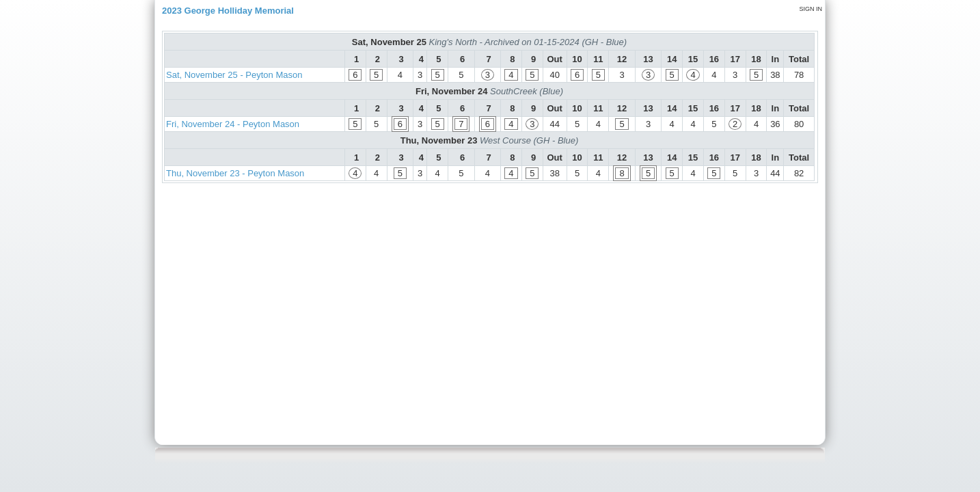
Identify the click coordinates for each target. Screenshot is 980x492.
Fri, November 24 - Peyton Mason (233, 124)
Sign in (811, 9)
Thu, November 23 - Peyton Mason (235, 173)
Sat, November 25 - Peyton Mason (234, 75)
